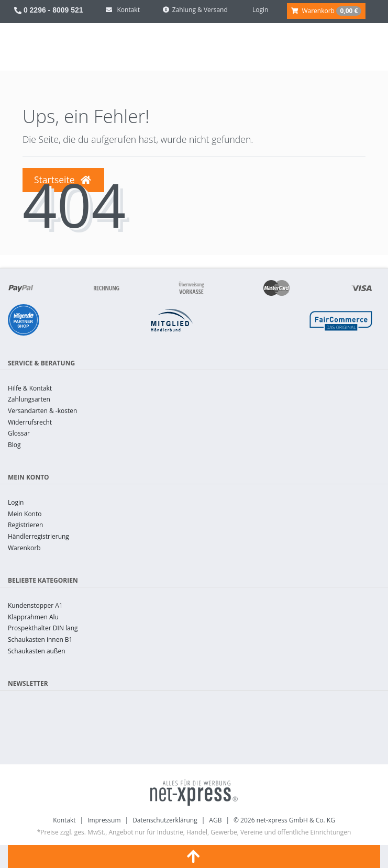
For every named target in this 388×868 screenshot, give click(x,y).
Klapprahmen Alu (33, 617)
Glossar (19, 433)
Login (16, 502)
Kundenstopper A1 (35, 605)
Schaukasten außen (37, 651)
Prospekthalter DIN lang (43, 628)
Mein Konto (25, 514)
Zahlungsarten (29, 399)
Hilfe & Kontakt (30, 388)
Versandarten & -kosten (42, 411)
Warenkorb (24, 548)
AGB (215, 820)
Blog (14, 445)
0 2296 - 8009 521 (49, 10)
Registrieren (25, 525)
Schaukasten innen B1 (40, 639)
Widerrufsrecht (30, 422)
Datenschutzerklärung (165, 820)
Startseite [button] (63, 180)
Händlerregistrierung (38, 536)
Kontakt (64, 820)
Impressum (104, 820)
